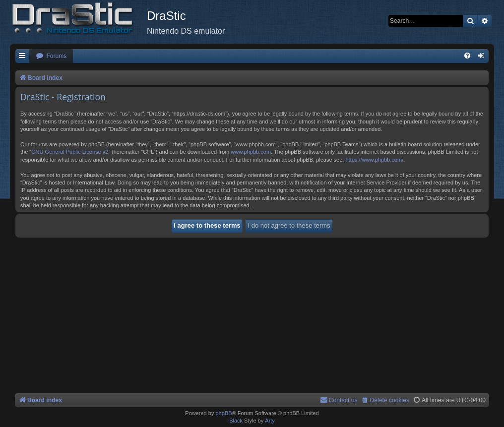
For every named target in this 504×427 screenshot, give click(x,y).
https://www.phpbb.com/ (374, 160)
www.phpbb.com (251, 152)
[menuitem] (51, 56)
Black (236, 421)
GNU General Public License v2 (70, 152)
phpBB (223, 413)
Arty (270, 421)
